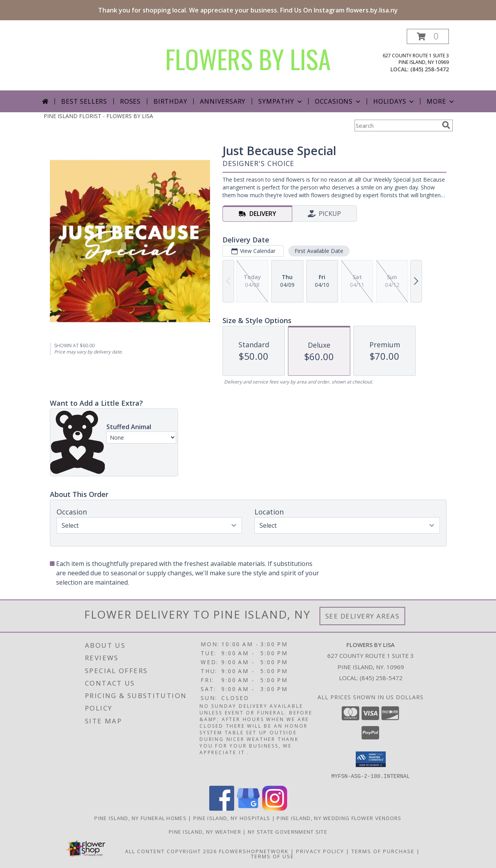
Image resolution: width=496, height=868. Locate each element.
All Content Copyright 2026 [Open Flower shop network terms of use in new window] (171, 851)
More (441, 101)
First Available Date (319, 251)
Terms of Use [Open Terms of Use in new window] (273, 856)
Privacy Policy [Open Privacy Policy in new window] (320, 851)
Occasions (338, 101)
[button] (428, 36)
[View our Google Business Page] (248, 808)
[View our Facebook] (222, 808)
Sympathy (281, 101)
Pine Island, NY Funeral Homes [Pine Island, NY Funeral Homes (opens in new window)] (140, 818)
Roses (130, 101)
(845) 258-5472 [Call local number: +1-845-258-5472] (430, 69)
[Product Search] (397, 126)
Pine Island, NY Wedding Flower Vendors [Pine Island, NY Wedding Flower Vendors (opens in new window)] (339, 818)
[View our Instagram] (275, 808)
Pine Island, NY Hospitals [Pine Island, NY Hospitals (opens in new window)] (232, 818)
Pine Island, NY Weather (205, 831)
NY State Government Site (288, 831)
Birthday (170, 101)
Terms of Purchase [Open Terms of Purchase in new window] (383, 851)
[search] (446, 125)
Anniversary (223, 101)
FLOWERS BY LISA (248, 59)
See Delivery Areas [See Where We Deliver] (363, 616)
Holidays (394, 101)
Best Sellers (84, 101)
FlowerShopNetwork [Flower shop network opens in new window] (254, 851)
